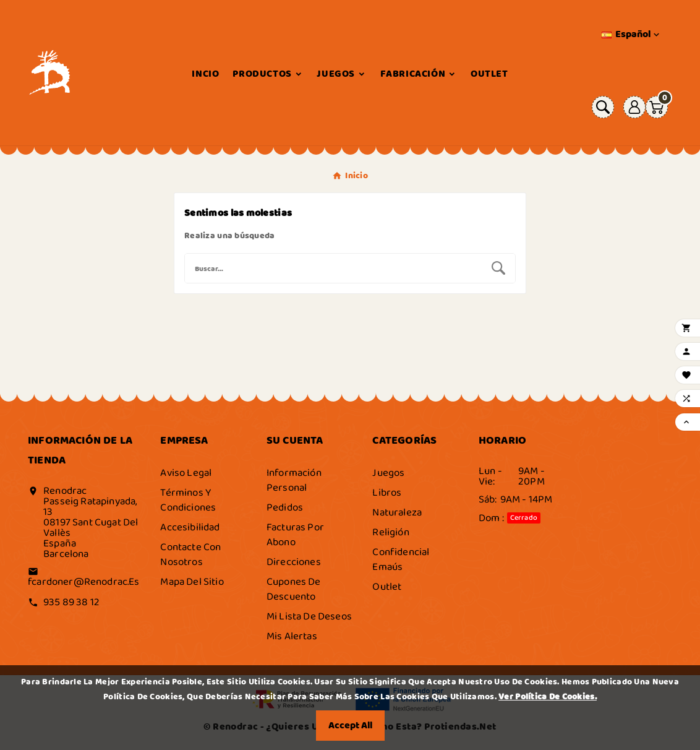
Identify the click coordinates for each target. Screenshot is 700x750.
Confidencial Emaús (401, 559)
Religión (391, 532)
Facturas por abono (295, 535)
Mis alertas (292, 636)
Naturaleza (397, 512)
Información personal (294, 480)
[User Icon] (634, 107)
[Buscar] (333, 268)
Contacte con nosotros (190, 554)
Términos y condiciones (188, 500)
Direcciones (294, 562)
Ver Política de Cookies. (548, 697)
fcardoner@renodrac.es (84, 582)
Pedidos (285, 507)
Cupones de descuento (294, 589)
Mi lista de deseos (309, 616)
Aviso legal (186, 473)
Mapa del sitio (192, 582)
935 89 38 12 (71, 602)
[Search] (498, 268)
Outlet (387, 587)
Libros (387, 493)
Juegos (388, 473)
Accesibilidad (190, 527)
